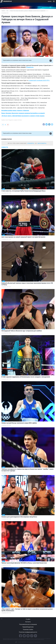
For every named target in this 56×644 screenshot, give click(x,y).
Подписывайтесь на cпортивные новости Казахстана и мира (27, 61)
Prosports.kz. (30, 67)
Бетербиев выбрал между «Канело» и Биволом (15, 110)
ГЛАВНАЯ (3, 11)
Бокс (7, 11)
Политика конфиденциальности (28, 632)
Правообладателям (28, 627)
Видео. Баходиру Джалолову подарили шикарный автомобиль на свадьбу (23, 113)
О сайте (28, 619)
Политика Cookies (28, 629)
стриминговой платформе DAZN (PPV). (39, 80)
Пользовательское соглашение (28, 624)
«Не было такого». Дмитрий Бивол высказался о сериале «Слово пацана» (23, 116)
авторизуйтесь (31, 143)
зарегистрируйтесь (42, 143)
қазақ (50, 1)
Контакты (28, 622)
